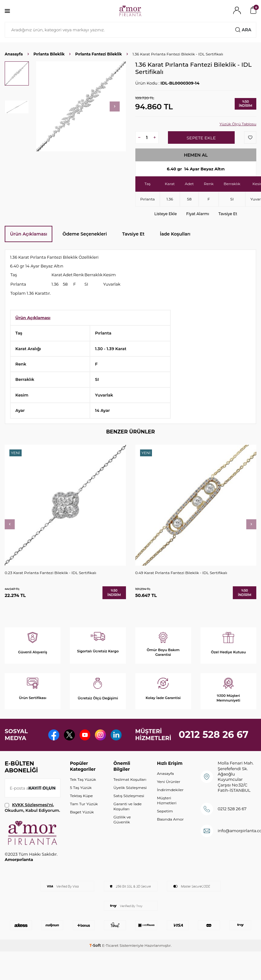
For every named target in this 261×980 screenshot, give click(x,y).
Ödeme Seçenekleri (85, 234)
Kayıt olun (42, 804)
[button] (115, 106)
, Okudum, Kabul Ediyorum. (32, 824)
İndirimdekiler (170, 806)
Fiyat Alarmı (198, 214)
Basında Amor (170, 836)
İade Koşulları (175, 234)
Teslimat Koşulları (130, 796)
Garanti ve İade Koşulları (128, 823)
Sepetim (165, 827)
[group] (81, 106)
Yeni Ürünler (169, 798)
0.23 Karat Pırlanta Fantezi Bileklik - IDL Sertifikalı (50, 573)
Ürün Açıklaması (29, 234)
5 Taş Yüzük (81, 804)
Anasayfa (14, 54)
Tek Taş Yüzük (83, 796)
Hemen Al (196, 155)
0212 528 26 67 (214, 743)
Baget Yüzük (82, 828)
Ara (243, 30)
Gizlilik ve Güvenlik (122, 836)
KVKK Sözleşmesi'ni (33, 821)
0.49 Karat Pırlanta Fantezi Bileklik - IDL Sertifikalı (181, 573)
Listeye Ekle (166, 214)
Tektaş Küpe (81, 812)
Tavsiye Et (228, 214)
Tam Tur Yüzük (84, 820)
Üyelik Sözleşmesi (130, 804)
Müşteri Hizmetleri (167, 817)
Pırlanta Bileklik (49, 54)
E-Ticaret (110, 962)
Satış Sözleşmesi (129, 812)
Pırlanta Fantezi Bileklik (99, 54)
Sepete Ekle (201, 138)
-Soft (96, 962)
